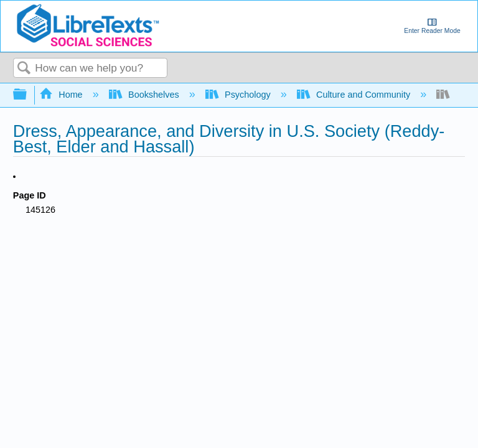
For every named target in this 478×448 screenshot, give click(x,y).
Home (62, 95)
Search (24, 69)
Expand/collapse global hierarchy (28, 95)
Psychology (239, 95)
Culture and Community (355, 95)
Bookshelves (145, 95)
